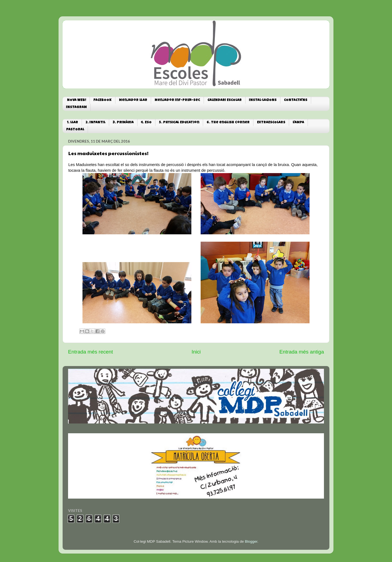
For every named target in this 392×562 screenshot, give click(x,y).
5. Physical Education (179, 123)
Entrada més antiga (302, 352)
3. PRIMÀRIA (123, 123)
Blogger (251, 541)
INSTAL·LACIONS (263, 100)
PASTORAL (75, 130)
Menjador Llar (133, 100)
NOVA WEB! (76, 100)
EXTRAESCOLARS (271, 123)
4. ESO (146, 123)
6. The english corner (228, 123)
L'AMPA (298, 123)
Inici (196, 352)
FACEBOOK (102, 100)
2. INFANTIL (95, 123)
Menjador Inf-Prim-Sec (177, 100)
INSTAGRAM (76, 107)
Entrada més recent (91, 352)
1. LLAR (73, 123)
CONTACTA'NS (296, 100)
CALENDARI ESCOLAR (225, 100)
